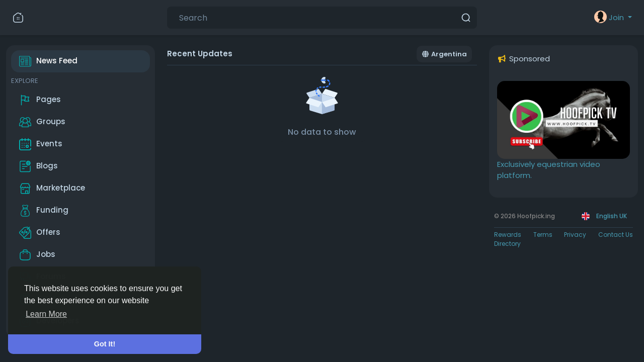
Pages (40, 100)
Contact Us (616, 235)
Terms (543, 235)
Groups (42, 122)
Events (41, 144)
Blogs (38, 166)
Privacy (575, 235)
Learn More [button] (46, 314)
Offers (40, 233)
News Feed (48, 61)
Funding (44, 211)
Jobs (37, 255)
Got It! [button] (105, 344)
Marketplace (52, 189)
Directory (507, 244)
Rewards (508, 235)
